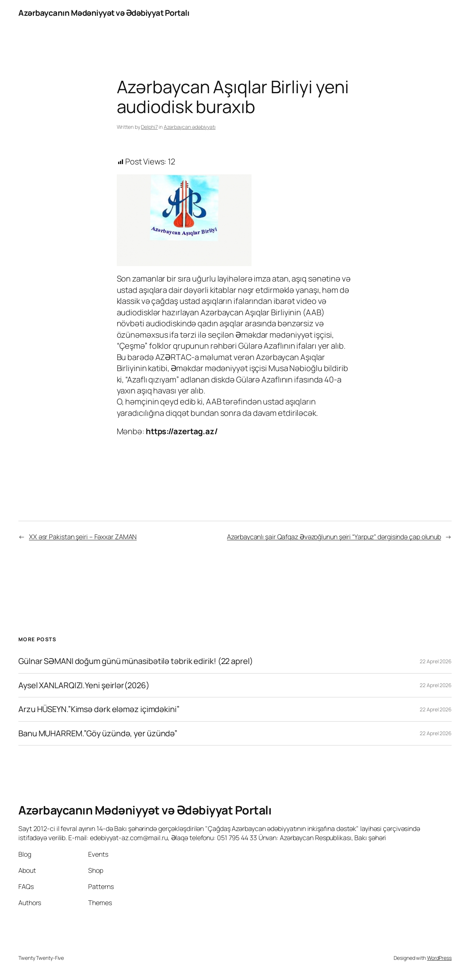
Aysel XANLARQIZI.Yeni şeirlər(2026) (84, 685)
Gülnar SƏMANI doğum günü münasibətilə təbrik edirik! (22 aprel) (136, 661)
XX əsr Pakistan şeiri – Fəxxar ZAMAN (83, 537)
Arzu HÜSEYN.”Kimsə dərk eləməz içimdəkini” (99, 709)
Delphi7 (149, 127)
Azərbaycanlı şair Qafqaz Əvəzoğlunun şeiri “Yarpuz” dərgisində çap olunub (334, 537)
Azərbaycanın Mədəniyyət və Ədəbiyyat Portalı (104, 13)
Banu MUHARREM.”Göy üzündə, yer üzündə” (98, 733)
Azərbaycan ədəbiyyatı (190, 127)
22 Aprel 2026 (436, 661)
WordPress (439, 958)
